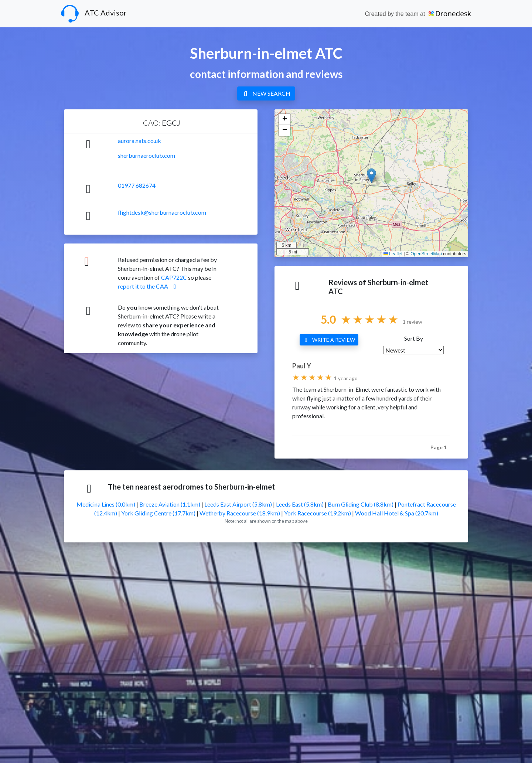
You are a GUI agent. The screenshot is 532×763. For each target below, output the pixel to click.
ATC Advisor (94, 14)
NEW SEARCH (266, 93)
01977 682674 (137, 185)
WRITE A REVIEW (329, 340)
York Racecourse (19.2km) (318, 513)
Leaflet (393, 254)
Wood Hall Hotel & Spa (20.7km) (397, 513)
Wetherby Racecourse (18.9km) (240, 513)
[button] (371, 176)
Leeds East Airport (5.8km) (238, 504)
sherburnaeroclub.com (146, 155)
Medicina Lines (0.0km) (106, 504)
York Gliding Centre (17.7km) (158, 513)
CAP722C (174, 277)
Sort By (414, 338)
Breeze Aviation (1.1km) (170, 504)
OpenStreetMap (426, 254)
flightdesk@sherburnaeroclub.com (162, 212)
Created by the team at (418, 14)
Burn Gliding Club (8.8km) (361, 504)
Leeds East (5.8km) (300, 504)
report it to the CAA (148, 286)
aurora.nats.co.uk (139, 141)
